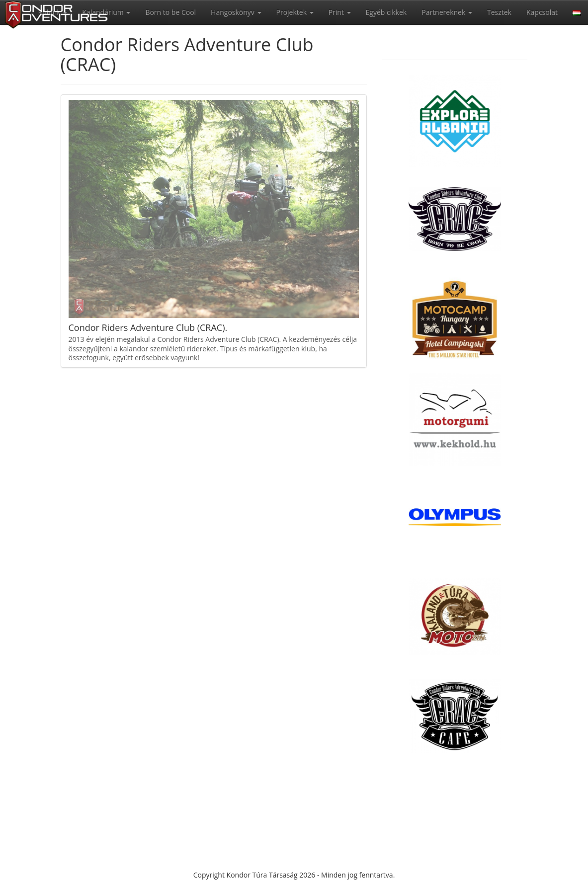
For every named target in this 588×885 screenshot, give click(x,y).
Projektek (295, 12)
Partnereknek (447, 12)
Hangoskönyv (236, 12)
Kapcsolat (542, 12)
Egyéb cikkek (386, 12)
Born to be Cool (170, 12)
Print (340, 12)
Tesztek (499, 12)
